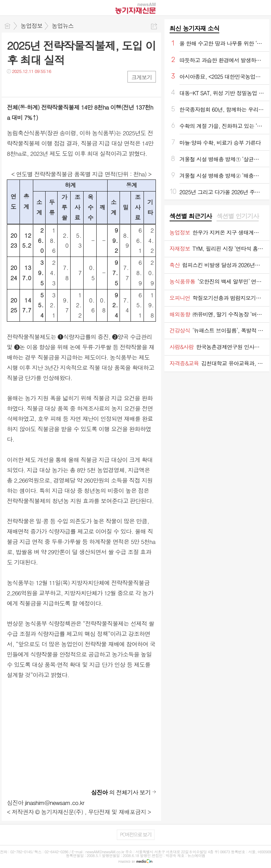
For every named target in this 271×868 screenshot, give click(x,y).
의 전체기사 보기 (121, 792)
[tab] (191, 216)
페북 (13, 85)
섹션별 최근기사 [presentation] (191, 216)
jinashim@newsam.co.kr (55, 803)
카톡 (40, 85)
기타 (54, 85)
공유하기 (154, 26)
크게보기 (141, 77)
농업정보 (32, 26)
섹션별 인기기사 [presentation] (238, 216)
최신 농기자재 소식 (194, 28)
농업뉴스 (63, 26)
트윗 (27, 85)
